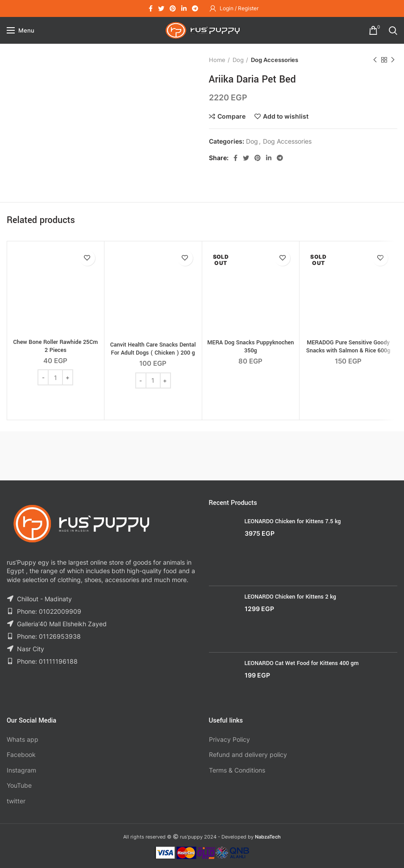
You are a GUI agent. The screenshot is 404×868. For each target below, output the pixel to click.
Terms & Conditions (237, 770)
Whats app (23, 739)
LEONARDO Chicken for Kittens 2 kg (290, 597)
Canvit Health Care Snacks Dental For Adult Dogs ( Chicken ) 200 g (153, 349)
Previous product (375, 60)
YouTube (19, 785)
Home (217, 60)
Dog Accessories (275, 60)
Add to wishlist (286, 116)
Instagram (21, 770)
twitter (16, 801)
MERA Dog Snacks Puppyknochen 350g (250, 347)
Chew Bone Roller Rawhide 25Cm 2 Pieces (56, 346)
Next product (393, 60)
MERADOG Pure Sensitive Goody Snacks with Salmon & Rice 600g (348, 347)
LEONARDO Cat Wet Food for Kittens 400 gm (302, 663)
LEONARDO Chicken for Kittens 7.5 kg (293, 521)
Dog (238, 60)
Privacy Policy (229, 739)
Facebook (21, 754)
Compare (231, 116)
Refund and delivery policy (248, 754)
